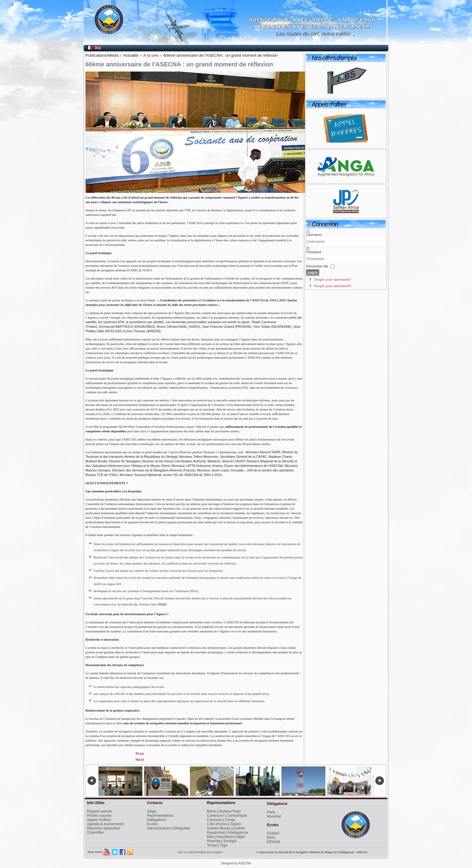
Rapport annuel (99, 811)
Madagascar (238, 833)
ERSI (271, 838)
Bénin (212, 811)
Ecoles (152, 824)
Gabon (236, 824)
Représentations (160, 816)
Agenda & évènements (105, 824)
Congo (230, 820)
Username (314, 235)
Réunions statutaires (103, 828)
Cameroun (215, 816)
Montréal (274, 816)
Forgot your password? (333, 286)
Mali (210, 837)
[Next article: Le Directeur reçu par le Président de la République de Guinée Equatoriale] (140, 760)
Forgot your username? (333, 280)
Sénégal (230, 841)
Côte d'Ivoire (217, 824)
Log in (313, 272)
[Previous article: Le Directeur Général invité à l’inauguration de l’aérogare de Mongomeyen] (140, 754)
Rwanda (214, 841)
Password (314, 252)
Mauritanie (225, 837)
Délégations (156, 820)
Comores (214, 820)
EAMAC (273, 833)
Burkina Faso (230, 811)
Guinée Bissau (219, 828)
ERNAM (273, 842)
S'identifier (95, 833)
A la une (151, 55)
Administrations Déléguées (169, 828)
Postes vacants (99, 816)
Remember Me (317, 266)
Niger (241, 837)
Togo (224, 845)
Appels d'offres (99, 820)
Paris (271, 812)
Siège (152, 811)
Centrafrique (237, 816)
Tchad (212, 845)
